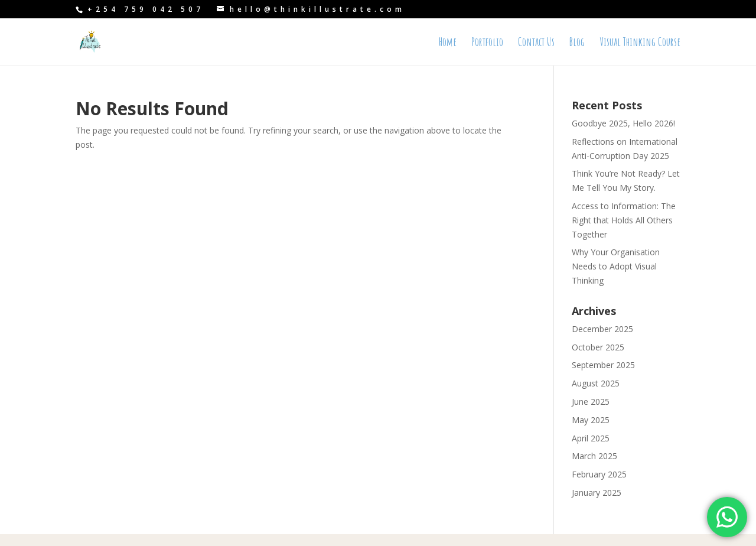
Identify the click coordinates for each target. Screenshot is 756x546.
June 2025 (591, 402)
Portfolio (487, 43)
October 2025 (598, 347)
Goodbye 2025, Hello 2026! (623, 123)
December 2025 (602, 329)
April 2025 (591, 438)
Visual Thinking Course (640, 43)
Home (448, 43)
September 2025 (603, 365)
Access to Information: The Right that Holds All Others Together (624, 220)
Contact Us (536, 43)
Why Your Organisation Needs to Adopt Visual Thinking (616, 266)
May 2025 (591, 420)
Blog (577, 43)
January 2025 (597, 493)
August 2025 (596, 383)
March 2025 (594, 456)
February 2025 (599, 474)
